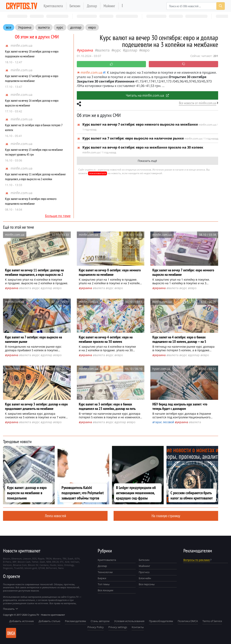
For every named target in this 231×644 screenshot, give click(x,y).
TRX (64, 559)
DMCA (11, 633)
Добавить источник (22, 621)
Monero (57, 559)
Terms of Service (212, 621)
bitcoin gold (31, 568)
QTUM (42, 568)
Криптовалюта (53, 6)
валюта (44, 27)
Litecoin (27, 559)
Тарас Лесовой (164, 422)
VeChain (75, 562)
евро (92, 27)
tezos (60, 565)
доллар (76, 27)
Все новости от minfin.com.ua (198, 103)
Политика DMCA (188, 621)
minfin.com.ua (22, 45)
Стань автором (100, 621)
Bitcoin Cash (24, 562)
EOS (34, 559)
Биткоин (75, 6)
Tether (35, 562)
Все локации (105, 590)
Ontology (69, 565)
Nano (61, 568)
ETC (62, 562)
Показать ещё (147, 161)
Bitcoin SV (33, 565)
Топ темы (104, 584)
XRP (14, 562)
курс (60, 27)
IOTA (77, 559)
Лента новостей (55, 516)
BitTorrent (51, 568)
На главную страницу (166, 516)
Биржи (102, 578)
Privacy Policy (96, 627)
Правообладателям (161, 621)
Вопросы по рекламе (197, 560)
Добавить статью (49, 621)
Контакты (138, 627)
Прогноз (144, 572)
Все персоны (147, 584)
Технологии (105, 572)
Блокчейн (145, 578)
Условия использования (129, 621)
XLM (67, 562)
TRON (49, 559)
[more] (122, 6)
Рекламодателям (75, 621)
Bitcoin (7, 559)
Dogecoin (8, 568)
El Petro (7, 562)
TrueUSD (19, 568)
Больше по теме (58, 216)
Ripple (41, 559)
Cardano (44, 565)
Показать (10, 609)
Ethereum (17, 559)
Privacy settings (118, 627)
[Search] (196, 6)
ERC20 (55, 562)
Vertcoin (7, 565)
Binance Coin (20, 565)
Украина (25, 27)
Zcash (70, 559)
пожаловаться (98, 173)
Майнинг (109, 6)
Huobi (53, 565)
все (9, 27)
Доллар (92, 6)
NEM (49, 562)
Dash (42, 562)
